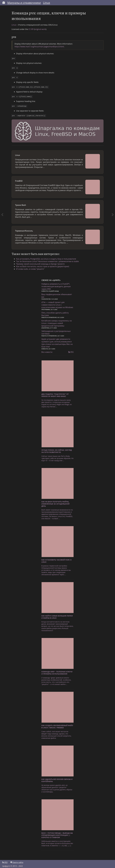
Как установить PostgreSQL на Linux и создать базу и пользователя (46, 257)
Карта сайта (17, 861)
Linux (47, 3)
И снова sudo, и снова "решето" (30, 267)
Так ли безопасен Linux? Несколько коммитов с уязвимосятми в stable (48, 260)
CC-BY (31, 29)
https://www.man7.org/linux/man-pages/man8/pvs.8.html (39, 47)
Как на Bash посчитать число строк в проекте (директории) (43, 265)
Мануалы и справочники (24, 3)
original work (40, 29)
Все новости (47, 350)
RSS (71, 350)
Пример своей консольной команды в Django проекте (40, 262)
